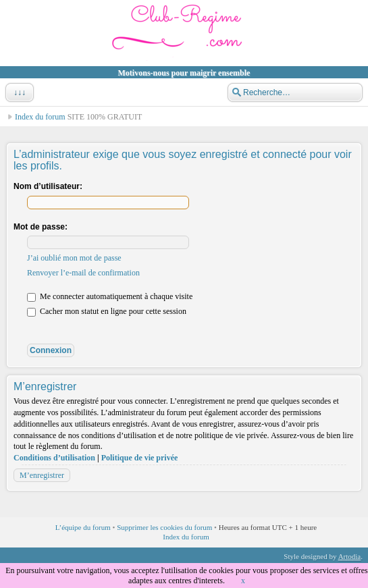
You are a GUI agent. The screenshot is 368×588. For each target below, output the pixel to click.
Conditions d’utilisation (54, 458)
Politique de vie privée (140, 458)
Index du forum (40, 117)
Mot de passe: (41, 227)
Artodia (350, 556)
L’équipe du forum (83, 527)
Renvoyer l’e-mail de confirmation (83, 273)
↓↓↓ (18, 92)
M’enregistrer (42, 475)
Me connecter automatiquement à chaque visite (110, 296)
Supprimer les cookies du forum (164, 527)
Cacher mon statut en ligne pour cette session (107, 311)
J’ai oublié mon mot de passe (74, 258)
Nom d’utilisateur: (48, 186)
